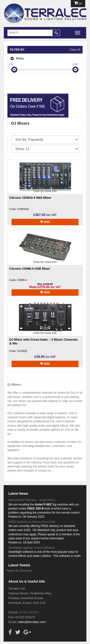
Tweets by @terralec (19, 571)
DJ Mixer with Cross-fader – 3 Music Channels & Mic (44, 341)
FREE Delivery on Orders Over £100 (32, 522)
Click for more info (45, 191)
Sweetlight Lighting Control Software (32, 548)
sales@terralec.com (32, 622)
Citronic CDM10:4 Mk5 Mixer (30, 198)
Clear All (75, 50)
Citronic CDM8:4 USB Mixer (30, 269)
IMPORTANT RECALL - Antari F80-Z (32, 500)
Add (45, 222)
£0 (78, 4)
